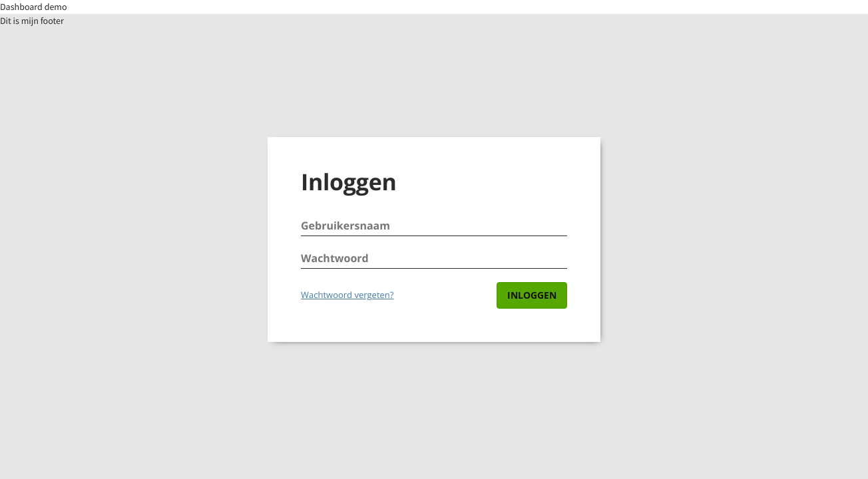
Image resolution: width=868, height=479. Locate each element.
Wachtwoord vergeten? (347, 295)
